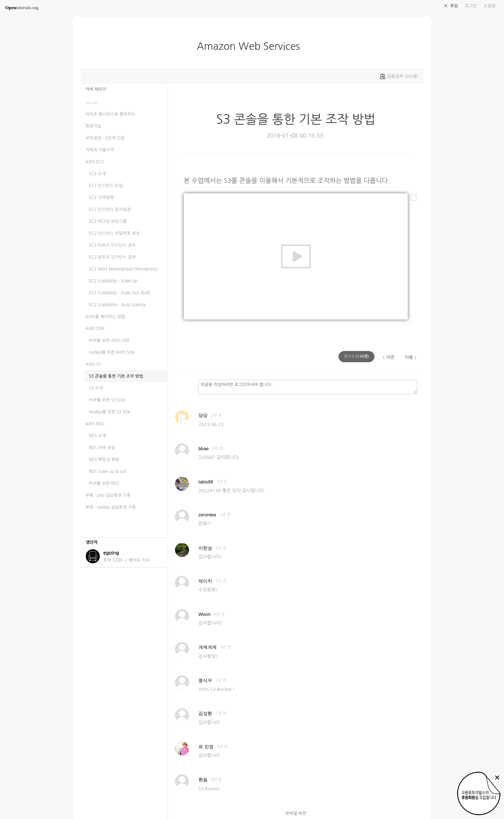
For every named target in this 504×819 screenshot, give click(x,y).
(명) (356, 356)
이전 (390, 357)
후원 (454, 6)
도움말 (490, 6)
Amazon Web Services (251, 46)
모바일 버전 (296, 813)
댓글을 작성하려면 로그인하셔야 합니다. (308, 387)
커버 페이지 (96, 89)
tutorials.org (22, 8)
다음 (409, 357)
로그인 (471, 6)
